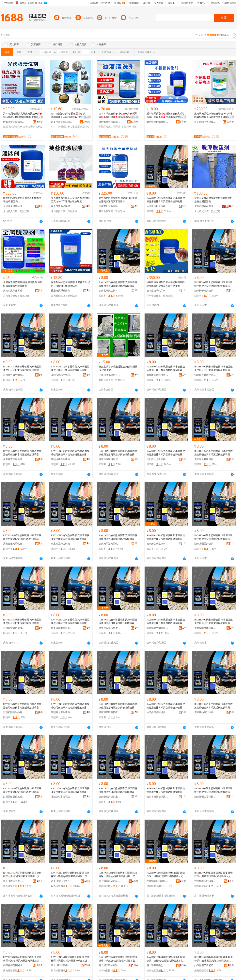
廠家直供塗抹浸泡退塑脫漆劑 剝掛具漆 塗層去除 (118, 368)
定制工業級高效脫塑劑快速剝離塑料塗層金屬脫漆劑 (213, 200)
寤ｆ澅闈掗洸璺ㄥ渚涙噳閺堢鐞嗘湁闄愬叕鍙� (62, 881)
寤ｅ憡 (39, 117)
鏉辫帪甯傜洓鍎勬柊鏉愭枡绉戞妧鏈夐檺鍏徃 (110, 122)
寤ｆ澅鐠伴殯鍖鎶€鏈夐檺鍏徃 (62, 965)
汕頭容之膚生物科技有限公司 (14, 375)
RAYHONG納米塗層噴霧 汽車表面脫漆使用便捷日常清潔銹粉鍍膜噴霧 (166, 200)
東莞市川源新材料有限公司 (110, 206)
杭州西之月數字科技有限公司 (157, 459)
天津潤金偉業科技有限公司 (14, 206)
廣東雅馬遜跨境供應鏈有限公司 (157, 375)
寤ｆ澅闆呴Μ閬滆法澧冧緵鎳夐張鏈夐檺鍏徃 (110, 881)
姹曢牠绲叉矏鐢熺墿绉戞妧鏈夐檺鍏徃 (205, 965)
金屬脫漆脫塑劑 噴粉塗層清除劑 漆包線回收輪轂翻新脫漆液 (23, 284)
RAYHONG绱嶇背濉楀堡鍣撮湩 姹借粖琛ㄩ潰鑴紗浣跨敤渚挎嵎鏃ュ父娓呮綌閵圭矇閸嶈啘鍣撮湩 (23, 875)
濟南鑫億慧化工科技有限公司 (157, 291)
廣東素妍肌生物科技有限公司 (110, 291)
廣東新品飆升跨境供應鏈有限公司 (205, 712)
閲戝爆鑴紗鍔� (122, 127)
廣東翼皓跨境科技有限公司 (205, 628)
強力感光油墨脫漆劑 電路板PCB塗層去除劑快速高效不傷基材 (118, 200)
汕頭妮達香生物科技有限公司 (62, 459)
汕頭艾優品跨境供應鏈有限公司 (205, 544)
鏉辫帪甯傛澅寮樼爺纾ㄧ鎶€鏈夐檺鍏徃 (157, 122)
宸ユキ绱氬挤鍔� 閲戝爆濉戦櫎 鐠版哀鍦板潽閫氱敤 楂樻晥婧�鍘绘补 (118, 116)
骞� (40, 122)
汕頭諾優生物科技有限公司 (205, 797)
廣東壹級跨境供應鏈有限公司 (14, 544)
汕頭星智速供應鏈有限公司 (14, 628)
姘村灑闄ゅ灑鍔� (80, 127)
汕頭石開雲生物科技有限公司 (14, 712)
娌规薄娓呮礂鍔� (13, 127)
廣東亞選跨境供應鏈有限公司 (110, 459)
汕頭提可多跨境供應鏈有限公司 (157, 712)
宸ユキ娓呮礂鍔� (60, 127)
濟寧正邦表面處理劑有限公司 (205, 206)
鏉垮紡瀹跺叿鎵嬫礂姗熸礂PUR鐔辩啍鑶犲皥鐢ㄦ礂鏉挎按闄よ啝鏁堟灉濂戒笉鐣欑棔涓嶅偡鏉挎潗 (213, 116)
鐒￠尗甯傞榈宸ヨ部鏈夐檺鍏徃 (62, 122)
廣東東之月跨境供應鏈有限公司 (205, 459)
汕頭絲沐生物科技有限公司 (157, 628)
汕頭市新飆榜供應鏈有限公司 (157, 797)
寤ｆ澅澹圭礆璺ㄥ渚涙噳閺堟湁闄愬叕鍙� (14, 881)
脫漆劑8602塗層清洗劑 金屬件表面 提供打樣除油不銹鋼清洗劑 (71, 284)
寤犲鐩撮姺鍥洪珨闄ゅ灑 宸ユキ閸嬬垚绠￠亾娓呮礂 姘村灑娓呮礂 (71, 116)
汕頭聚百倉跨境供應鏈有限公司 (205, 375)
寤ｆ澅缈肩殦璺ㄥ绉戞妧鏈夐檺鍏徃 (157, 965)
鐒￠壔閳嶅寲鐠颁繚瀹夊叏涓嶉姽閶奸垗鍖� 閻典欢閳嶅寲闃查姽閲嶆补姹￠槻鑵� (166, 116)
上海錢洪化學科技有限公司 (110, 375)
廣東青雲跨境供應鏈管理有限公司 (14, 459)
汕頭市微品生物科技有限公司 (62, 375)
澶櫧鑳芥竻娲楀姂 (33, 127)
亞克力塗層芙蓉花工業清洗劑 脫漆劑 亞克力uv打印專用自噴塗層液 (70, 200)
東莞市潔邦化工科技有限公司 (14, 291)
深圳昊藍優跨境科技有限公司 (14, 797)
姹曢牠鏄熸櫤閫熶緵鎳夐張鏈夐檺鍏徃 (14, 965)
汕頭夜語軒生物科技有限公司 (157, 206)
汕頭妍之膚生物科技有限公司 (157, 544)
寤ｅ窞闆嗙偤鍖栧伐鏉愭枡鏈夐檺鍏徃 (205, 122)
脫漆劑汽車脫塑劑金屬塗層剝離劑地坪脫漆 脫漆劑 (22, 200)
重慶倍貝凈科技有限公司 (62, 291)
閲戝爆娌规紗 (106, 127)
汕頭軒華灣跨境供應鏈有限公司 (205, 291)
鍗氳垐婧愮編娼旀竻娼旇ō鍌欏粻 (14, 122)
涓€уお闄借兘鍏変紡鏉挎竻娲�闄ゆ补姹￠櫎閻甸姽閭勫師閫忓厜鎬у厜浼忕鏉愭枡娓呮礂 (23, 116)
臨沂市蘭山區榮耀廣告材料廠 (62, 206)
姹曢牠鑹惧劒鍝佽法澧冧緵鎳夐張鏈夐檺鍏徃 (205, 881)
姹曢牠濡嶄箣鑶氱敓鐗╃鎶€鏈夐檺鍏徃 (157, 881)
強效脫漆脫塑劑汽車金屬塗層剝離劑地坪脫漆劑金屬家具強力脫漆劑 (166, 284)
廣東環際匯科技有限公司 (62, 628)
